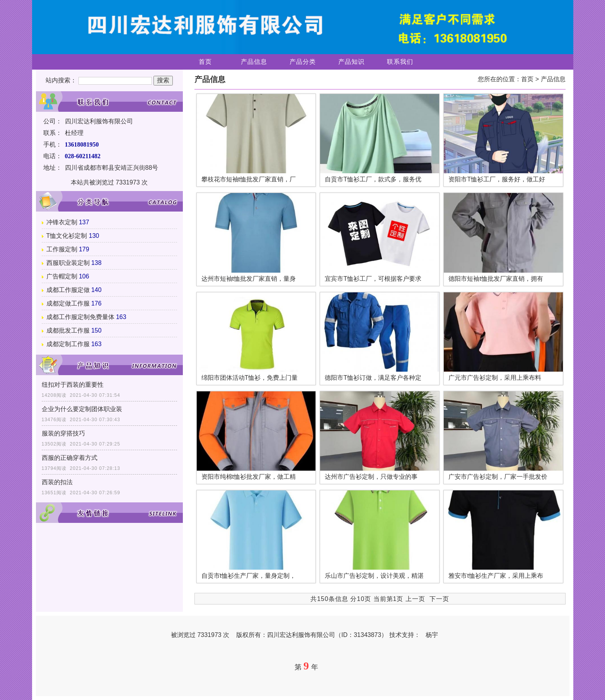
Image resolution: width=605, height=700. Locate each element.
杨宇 (432, 635)
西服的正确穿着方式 (70, 458)
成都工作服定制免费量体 (80, 317)
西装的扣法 (57, 482)
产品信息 (254, 62)
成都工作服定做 (68, 290)
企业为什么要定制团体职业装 (82, 409)
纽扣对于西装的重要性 (73, 385)
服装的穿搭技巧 (63, 433)
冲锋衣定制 (62, 222)
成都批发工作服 (68, 330)
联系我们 (400, 62)
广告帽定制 (62, 276)
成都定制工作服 (68, 344)
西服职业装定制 (68, 263)
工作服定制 (62, 249)
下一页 (439, 599)
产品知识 (351, 62)
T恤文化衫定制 (67, 236)
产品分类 (303, 62)
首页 (205, 62)
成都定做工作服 (68, 303)
